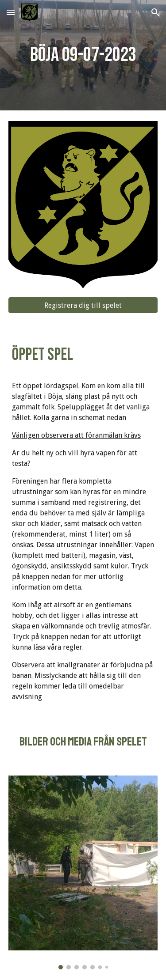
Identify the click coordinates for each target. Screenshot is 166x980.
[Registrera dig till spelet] (83, 305)
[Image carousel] (83, 872)
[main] (83, 55)
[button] (11, 12)
